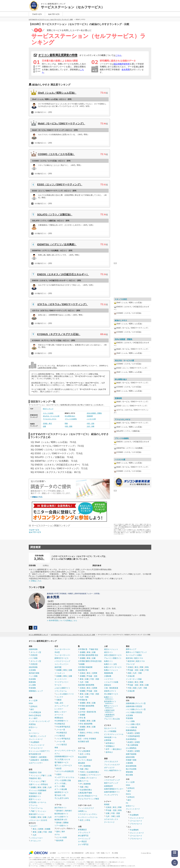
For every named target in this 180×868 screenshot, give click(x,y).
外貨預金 (32, 724)
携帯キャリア (131, 649)
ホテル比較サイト (61, 817)
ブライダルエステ (111, 762)
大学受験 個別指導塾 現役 (88, 655)
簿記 (87, 769)
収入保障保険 (133, 745)
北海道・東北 (47, 423)
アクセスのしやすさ (50, 419)
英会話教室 (82, 757)
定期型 (137, 733)
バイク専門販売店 (63, 739)
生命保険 (32, 679)
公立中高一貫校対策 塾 (87, 712)
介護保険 (129, 763)
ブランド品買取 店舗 (63, 780)
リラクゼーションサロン (88, 814)
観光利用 (60, 840)
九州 (50, 787)
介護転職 (108, 676)
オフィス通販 (60, 786)
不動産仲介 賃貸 (35, 793)
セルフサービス (35, 532)
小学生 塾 (82, 718)
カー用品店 (82, 841)
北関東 (41, 829)
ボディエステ (109, 768)
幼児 (81, 754)
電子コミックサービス (63, 765)
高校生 (82, 733)
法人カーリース (110, 728)
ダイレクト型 (36, 652)
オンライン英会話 (85, 760)
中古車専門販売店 (63, 727)
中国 (147, 670)
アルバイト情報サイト (113, 658)
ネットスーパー (61, 679)
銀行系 (33, 736)
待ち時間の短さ (70, 416)
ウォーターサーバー (62, 649)
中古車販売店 (60, 724)
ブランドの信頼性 (71, 419)
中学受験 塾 (83, 700)
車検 (56, 748)
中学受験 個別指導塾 (86, 706)
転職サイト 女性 (110, 664)
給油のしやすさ (121, 320)
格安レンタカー (61, 712)
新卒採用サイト (110, 702)
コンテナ (60, 697)
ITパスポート (92, 778)
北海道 (82, 673)
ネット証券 (33, 700)
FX (30, 730)
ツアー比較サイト (61, 826)
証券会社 (34, 706)
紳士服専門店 (83, 836)
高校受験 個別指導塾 (86, 685)
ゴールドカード (37, 748)
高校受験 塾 (83, 670)
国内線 (59, 823)
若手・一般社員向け (114, 749)
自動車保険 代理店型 (134, 706)
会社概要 (53, 853)
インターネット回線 (134, 679)
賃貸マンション (35, 799)
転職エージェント (111, 670)
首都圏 (33, 787)
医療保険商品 (131, 730)
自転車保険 (33, 667)
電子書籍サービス (61, 762)
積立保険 (129, 775)
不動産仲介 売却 (35, 772)
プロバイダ (130, 664)
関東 (66, 423)
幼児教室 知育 (83, 742)
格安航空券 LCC (61, 820)
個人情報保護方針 (78, 853)
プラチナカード (136, 824)
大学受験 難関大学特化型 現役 (90, 661)
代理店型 (34, 655)
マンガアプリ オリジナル (64, 777)
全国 (118, 816)
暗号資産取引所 (35, 754)
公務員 (82, 778)
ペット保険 (33, 676)
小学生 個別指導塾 (85, 724)
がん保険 (32, 685)
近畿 (44, 426)
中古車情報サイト (61, 721)
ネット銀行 (33, 718)
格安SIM (131, 661)
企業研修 (108, 740)
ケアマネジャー (95, 775)
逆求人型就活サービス (113, 655)
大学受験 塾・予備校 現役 (88, 649)
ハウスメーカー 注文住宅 (38, 820)
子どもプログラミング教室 (88, 799)
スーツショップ (84, 839)
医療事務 (87, 766)
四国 (129, 673)
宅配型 (59, 700)
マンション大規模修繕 (37, 790)
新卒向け (109, 752)
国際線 (66, 823)
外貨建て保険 (131, 760)
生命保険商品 (131, 739)
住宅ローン (33, 727)
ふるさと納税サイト (62, 688)
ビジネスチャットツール (114, 734)
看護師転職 (108, 673)
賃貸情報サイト (35, 796)
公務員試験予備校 (85, 793)
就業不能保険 (131, 754)
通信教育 (81, 730)
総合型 (59, 768)
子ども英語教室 (84, 751)
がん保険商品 (131, 748)
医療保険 (32, 682)
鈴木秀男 (126, 70)
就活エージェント (111, 649)
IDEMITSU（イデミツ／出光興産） (57, 244)
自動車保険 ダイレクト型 (136, 703)
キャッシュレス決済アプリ (39, 751)
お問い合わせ (90, 853)
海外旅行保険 (34, 673)
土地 (50, 775)
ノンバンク (42, 736)
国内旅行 (60, 811)
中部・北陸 (90, 423)
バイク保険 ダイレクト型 (136, 709)
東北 (34, 829)
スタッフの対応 (48, 413)
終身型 (130, 733)
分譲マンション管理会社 (38, 784)
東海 (39, 787)
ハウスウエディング (112, 780)
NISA (31, 703)
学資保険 (32, 688)
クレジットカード (36, 739)
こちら (118, 55)
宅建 (81, 769)
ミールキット (60, 673)
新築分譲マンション (37, 814)
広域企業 (131, 676)
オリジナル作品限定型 (65, 771)
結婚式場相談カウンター (114, 789)
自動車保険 (33, 649)
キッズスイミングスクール (88, 817)
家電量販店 (82, 830)
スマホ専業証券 (35, 712)
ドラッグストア (84, 833)
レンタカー (59, 709)
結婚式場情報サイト (112, 792)
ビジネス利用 (61, 837)
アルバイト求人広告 (112, 719)
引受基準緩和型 (134, 736)
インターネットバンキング (39, 721)
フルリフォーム (37, 808)
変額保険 (129, 772)
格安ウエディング (111, 783)
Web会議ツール (110, 737)
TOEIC (82, 772)
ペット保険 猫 (131, 727)
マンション (35, 775)
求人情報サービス (111, 694)
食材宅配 (58, 667)
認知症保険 (130, 757)
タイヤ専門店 (83, 844)
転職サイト (108, 661)
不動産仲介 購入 (35, 778)
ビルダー (34, 826)
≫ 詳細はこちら (35, 581)
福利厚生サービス (61, 792)
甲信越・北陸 (92, 676)
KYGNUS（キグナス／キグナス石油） (59, 334)
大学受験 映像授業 (85, 667)
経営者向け (110, 743)
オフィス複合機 (61, 789)
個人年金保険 (131, 769)
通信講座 (81, 763)
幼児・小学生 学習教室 (87, 739)
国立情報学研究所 (122, 64)
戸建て (44, 775)
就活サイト (108, 652)
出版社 (59, 774)
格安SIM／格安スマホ (134, 658)
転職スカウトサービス (113, 667)
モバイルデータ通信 (134, 655)
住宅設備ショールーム (37, 802)
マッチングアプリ (111, 795)
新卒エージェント (111, 707)
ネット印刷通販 (110, 731)
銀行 (32, 709)
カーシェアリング (61, 706)
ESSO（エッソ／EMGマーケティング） (60, 184)
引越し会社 (59, 703)
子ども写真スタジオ (62, 759)
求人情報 (115, 853)
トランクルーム (61, 691)
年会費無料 (35, 742)
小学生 (96, 733)
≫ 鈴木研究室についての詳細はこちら (62, 620)
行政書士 (83, 775)
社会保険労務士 (93, 772)
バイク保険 (33, 658)
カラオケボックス (111, 819)
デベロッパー (36, 841)
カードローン (34, 733)
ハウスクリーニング (62, 661)
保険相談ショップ (36, 691)
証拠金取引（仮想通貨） (40, 760)
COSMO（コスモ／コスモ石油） (56, 154)
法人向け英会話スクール (88, 796)
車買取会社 (59, 718)
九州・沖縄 (90, 426)
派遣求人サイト (110, 691)
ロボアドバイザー (36, 763)
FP (81, 766)
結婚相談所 (108, 786)
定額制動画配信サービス (64, 756)
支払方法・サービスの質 (51, 416)
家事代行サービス (61, 658)
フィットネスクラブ (86, 808)
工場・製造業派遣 (111, 688)
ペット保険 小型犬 (133, 724)
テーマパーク (109, 822)
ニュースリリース (64, 853)
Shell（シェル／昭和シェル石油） (57, 93)
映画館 (107, 804)
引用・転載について (103, 853)
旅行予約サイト (61, 808)
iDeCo (128, 794)
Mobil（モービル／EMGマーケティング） (61, 123)
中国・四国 (68, 426)
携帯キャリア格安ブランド (136, 652)
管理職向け (110, 746)
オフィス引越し (61, 783)
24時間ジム (82, 811)
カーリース (59, 715)
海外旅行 (68, 811)
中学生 (89, 733)
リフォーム (33, 805)
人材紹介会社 (109, 711)
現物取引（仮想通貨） (39, 757)
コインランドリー (61, 664)
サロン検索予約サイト (113, 770)
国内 (58, 832)
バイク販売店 (60, 736)
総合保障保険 (131, 766)
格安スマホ (140, 661)
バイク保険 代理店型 (134, 712)
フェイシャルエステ (112, 765)
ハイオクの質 (91, 419)
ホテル (57, 834)
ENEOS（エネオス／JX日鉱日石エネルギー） (63, 274)
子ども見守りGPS (62, 798)
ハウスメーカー (37, 838)
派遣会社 (108, 685)
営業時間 (90, 416)
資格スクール (83, 781)
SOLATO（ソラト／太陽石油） (55, 214)
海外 (63, 832)
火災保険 (32, 670)
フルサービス (34, 530)
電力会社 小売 (60, 795)
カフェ (57, 754)
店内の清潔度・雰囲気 (94, 413)
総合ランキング (48, 409)
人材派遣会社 (109, 715)
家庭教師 (81, 736)
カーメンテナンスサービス (65, 751)
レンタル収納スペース (65, 694)
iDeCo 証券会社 (35, 715)
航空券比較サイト (61, 814)
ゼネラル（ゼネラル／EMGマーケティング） (62, 304)
